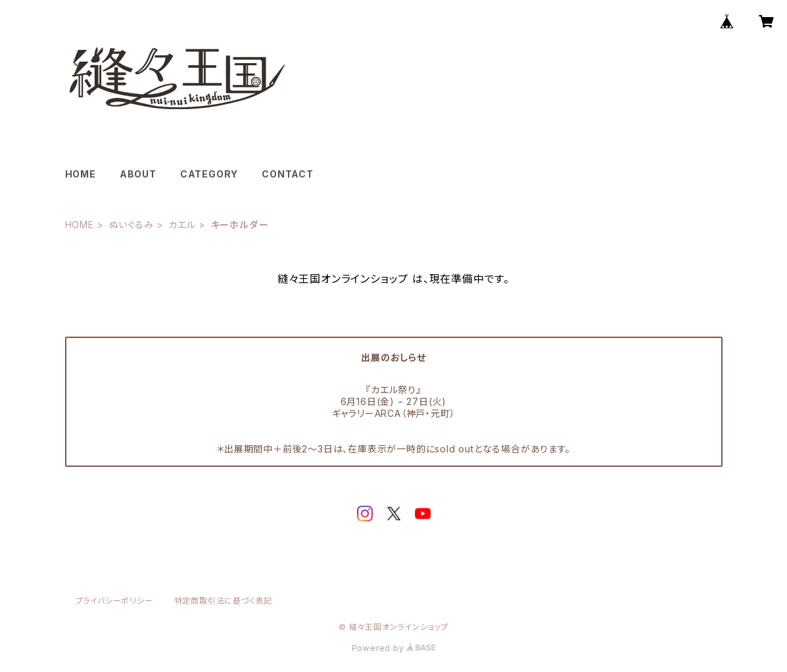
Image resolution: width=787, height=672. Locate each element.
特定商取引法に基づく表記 (224, 601)
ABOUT (138, 174)
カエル (182, 225)
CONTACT (288, 174)
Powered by (394, 648)
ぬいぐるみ (131, 225)
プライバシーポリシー (114, 601)
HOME (81, 174)
